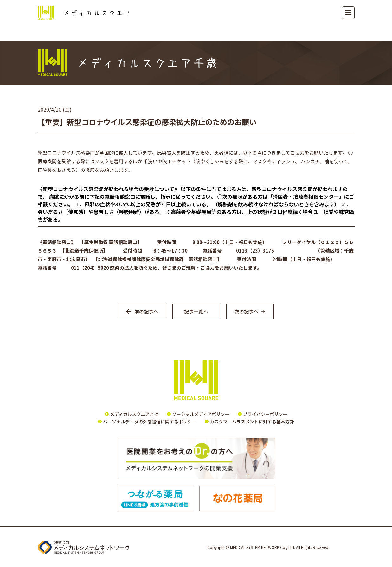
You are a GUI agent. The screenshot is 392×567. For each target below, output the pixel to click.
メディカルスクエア (84, 13)
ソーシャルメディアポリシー (201, 414)
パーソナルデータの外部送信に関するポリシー (150, 422)
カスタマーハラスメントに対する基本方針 (252, 422)
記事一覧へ (196, 311)
